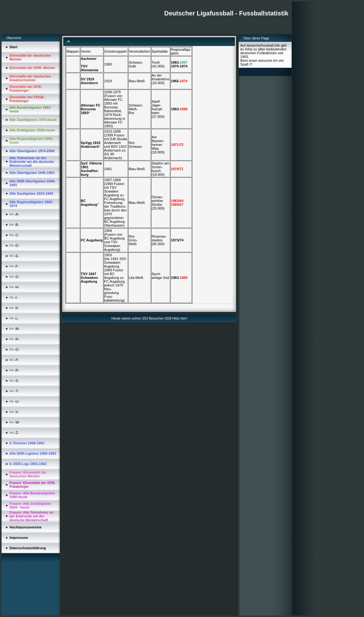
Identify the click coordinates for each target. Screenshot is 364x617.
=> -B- (14, 225)
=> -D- (14, 245)
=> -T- (14, 391)
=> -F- (14, 266)
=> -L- (14, 318)
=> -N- (14, 339)
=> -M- (14, 329)
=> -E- (14, 256)
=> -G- (14, 277)
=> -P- (14, 360)
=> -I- (14, 297)
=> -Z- (14, 433)
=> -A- (14, 214)
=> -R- (14, 370)
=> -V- (14, 412)
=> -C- (14, 235)
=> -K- (14, 308)
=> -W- (15, 422)
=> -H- (14, 287)
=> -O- (14, 349)
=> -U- (14, 401)
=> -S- (14, 381)
